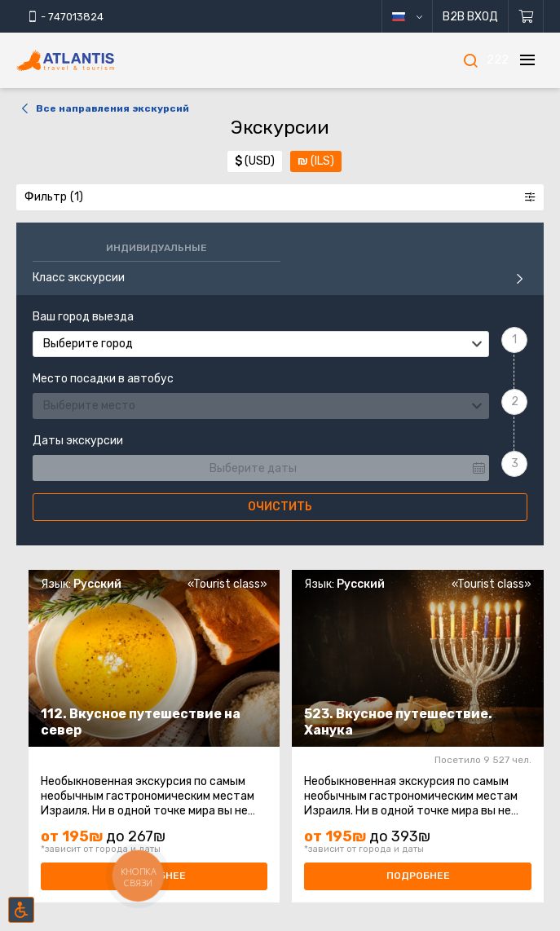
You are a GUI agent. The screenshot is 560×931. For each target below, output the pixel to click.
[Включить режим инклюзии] (21, 910)
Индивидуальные (157, 248)
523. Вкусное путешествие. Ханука (398, 722)
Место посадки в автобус (103, 379)
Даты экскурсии (78, 441)
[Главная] (90, 61)
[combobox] (261, 344)
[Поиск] (470, 60)
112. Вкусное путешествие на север (141, 722)
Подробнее (418, 876)
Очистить (280, 507)
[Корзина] (526, 16)
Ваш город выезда (83, 317)
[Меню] (527, 60)
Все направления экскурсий (103, 108)
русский (419, 17)
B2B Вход (470, 17)
